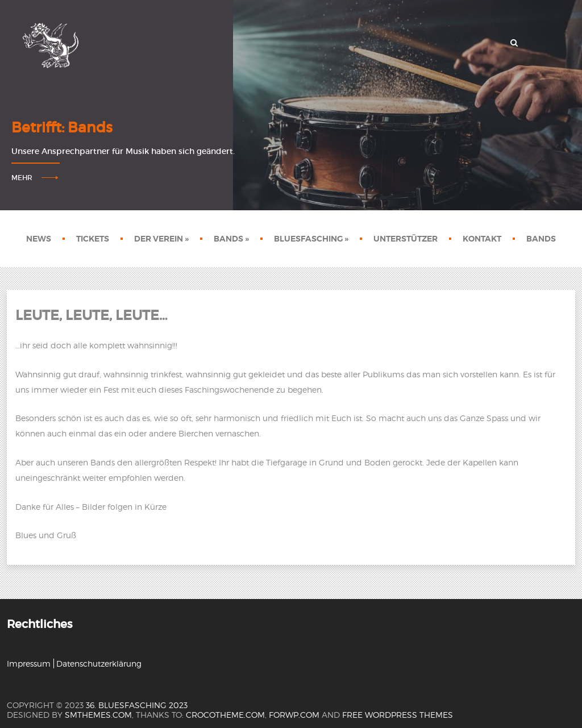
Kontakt (482, 239)
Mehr (22, 178)
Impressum (29, 663)
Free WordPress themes (398, 715)
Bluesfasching (311, 239)
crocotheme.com (225, 715)
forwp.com (294, 715)
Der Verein (161, 239)
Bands (231, 239)
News (39, 239)
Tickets (93, 239)
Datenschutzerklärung (99, 663)
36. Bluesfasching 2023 (137, 705)
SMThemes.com (98, 715)
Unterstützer (406, 239)
